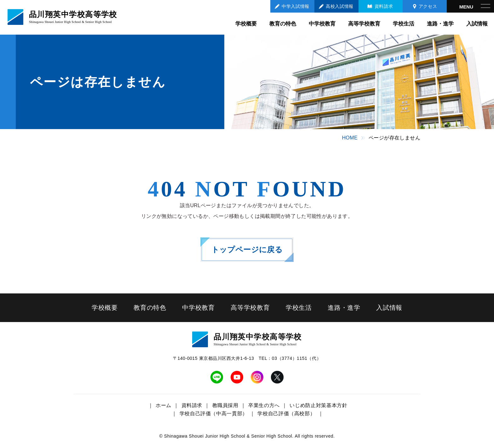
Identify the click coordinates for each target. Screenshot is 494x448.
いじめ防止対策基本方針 (318, 405)
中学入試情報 (295, 6)
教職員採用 (225, 405)
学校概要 (246, 24)
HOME (350, 138)
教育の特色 (283, 24)
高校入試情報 (339, 6)
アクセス (428, 6)
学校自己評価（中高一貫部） (214, 414)
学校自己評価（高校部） (286, 414)
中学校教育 (322, 24)
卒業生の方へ (264, 405)
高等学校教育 (364, 24)
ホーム (164, 405)
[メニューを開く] (470, 6)
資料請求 (384, 6)
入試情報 (477, 24)
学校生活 (404, 24)
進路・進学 (440, 24)
